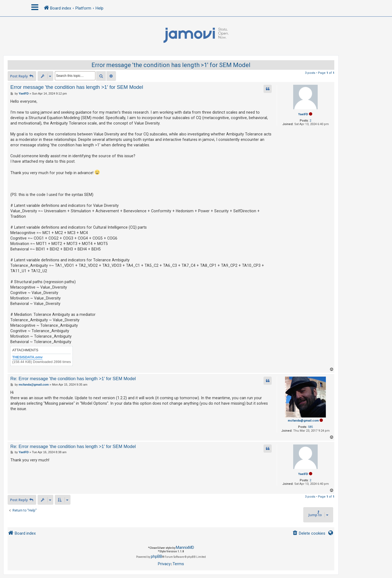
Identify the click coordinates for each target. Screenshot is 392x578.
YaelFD (303, 114)
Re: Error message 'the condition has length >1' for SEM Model (73, 379)
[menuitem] (309, 533)
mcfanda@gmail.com (303, 421)
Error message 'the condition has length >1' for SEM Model (171, 65)
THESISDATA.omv (27, 357)
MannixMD (185, 547)
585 (310, 427)
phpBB (157, 556)
